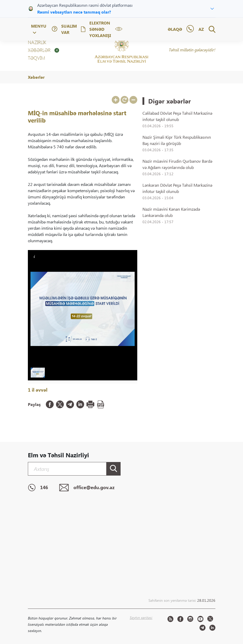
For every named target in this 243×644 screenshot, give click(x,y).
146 (38, 488)
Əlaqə (175, 29)
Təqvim (36, 58)
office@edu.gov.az (87, 488)
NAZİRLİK (37, 42)
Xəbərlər (36, 77)
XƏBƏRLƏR (43, 50)
